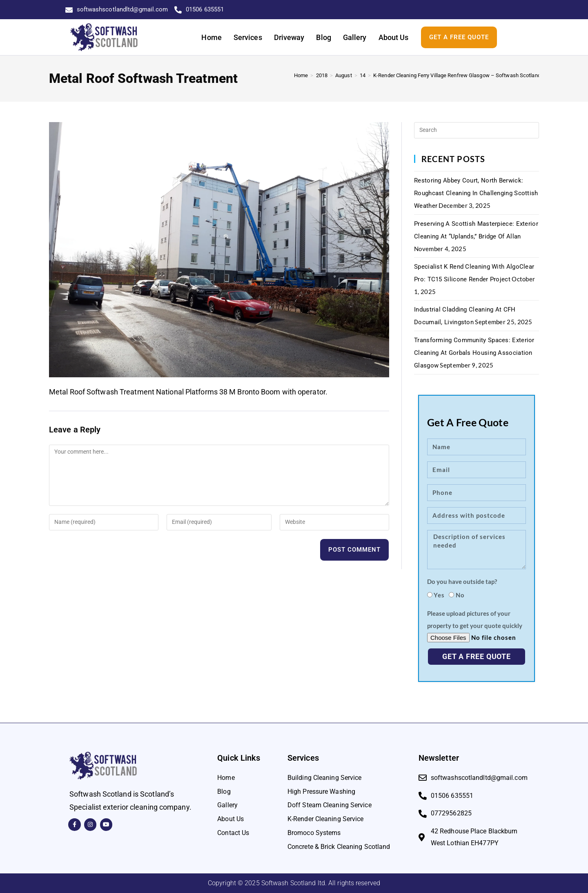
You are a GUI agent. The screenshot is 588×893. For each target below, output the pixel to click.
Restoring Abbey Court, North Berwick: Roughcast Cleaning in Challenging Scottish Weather (476, 193)
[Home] (301, 75)
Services (248, 37)
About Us (394, 37)
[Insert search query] (477, 130)
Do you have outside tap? (462, 581)
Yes (439, 595)
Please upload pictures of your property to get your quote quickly (475, 619)
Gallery (355, 37)
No (460, 595)
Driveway (289, 37)
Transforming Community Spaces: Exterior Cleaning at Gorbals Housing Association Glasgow (474, 353)
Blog (323, 37)
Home (211, 37)
